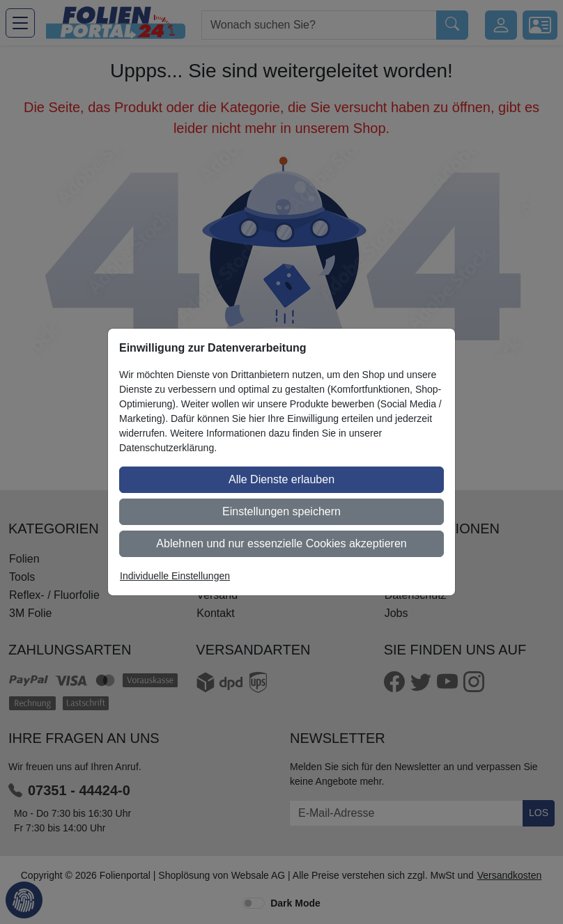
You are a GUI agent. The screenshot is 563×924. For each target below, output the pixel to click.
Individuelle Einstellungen (175, 576)
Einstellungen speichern (281, 511)
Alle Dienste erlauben (281, 479)
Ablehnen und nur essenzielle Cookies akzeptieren (281, 543)
